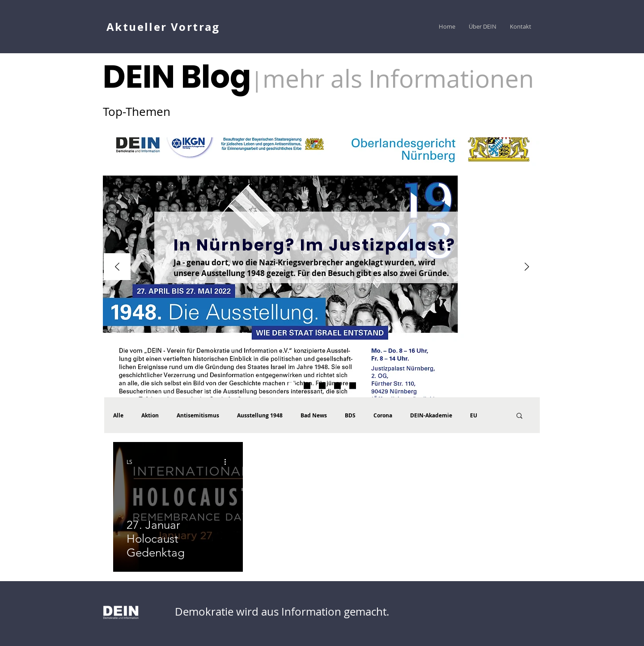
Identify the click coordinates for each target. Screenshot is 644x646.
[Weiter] (527, 267)
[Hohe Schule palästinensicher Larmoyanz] (337, 386)
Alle (118, 415)
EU (474, 415)
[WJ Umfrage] (292, 386)
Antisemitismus (198, 415)
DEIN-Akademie (431, 415)
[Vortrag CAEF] (353, 386)
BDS (350, 415)
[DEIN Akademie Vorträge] (322, 386)
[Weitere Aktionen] (228, 462)
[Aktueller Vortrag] (164, 26)
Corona (383, 415)
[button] (519, 416)
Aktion (150, 415)
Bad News (314, 415)
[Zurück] (117, 267)
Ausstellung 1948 (260, 415)
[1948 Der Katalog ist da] (307, 386)
